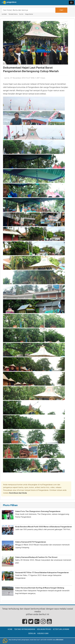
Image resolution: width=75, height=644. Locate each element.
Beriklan (32, 634)
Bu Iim (21, 14)
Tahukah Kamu (13, 14)
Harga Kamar (29, 14)
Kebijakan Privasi (44, 629)
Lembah (4, 14)
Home (10, 629)
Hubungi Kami (43, 634)
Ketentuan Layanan (61, 629)
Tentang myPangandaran (25, 629)
